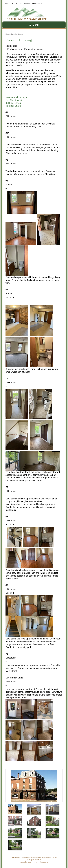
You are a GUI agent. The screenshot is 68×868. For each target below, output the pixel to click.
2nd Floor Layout (14, 100)
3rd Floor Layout (13, 103)
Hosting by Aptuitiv (26, 862)
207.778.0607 (16, 3)
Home (8, 34)
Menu (34, 25)
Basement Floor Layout (17, 97)
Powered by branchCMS (40, 862)
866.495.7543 (38, 3)
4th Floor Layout (13, 106)
